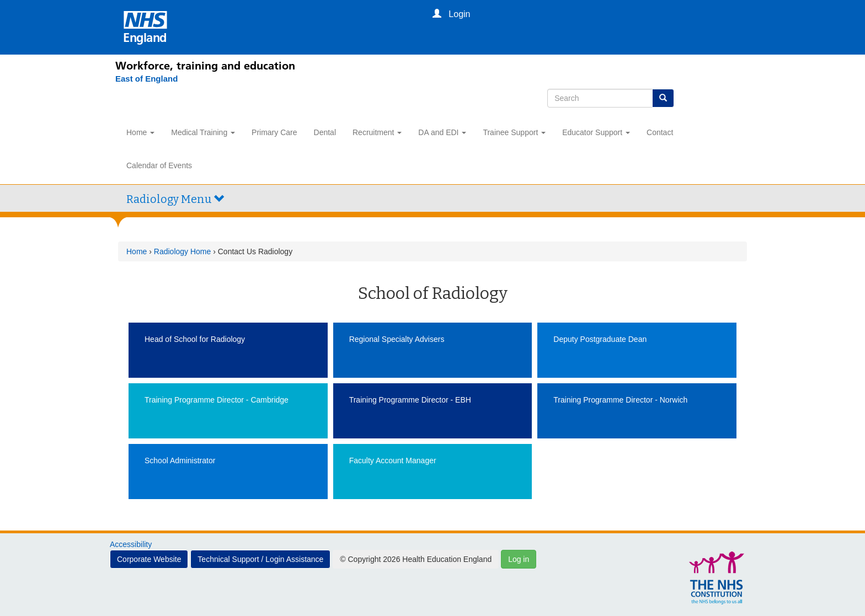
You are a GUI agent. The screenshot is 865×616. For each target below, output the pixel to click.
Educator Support (596, 132)
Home (140, 132)
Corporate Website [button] (149, 559)
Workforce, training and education (205, 66)
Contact (660, 132)
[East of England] (146, 79)
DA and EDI (442, 132)
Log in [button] (519, 559)
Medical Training (203, 132)
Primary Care (274, 132)
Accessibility (131, 544)
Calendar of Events (159, 165)
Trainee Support (514, 132)
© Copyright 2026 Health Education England (416, 559)
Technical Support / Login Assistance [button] (260, 559)
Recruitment (377, 132)
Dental (325, 132)
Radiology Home (183, 251)
